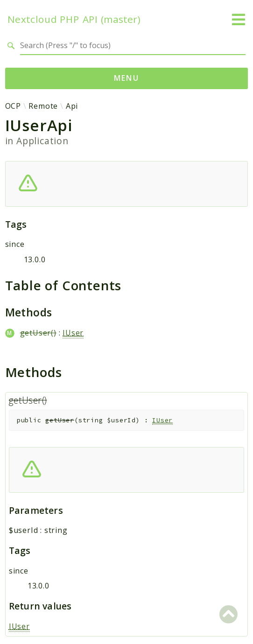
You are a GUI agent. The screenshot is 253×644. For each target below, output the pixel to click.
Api (72, 106)
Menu (127, 78)
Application (42, 141)
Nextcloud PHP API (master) (74, 19)
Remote (43, 106)
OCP (13, 106)
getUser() (38, 333)
